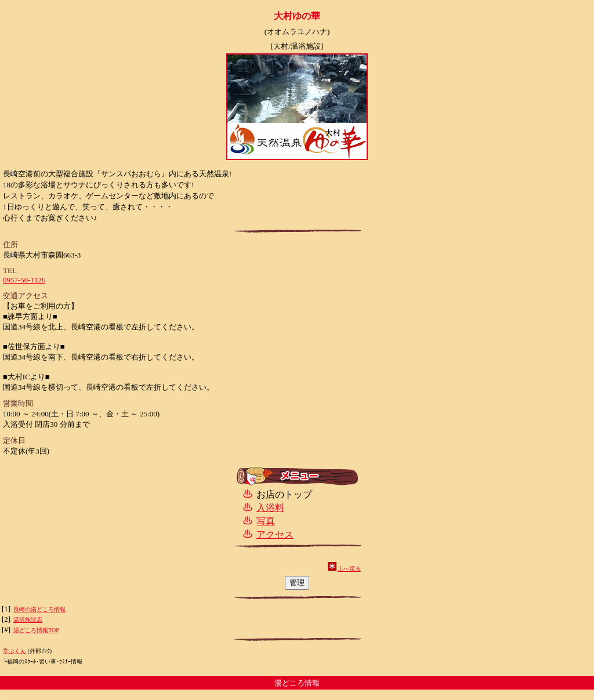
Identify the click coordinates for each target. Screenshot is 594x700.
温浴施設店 (28, 620)
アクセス (275, 534)
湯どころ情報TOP (36, 630)
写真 (266, 521)
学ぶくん (15, 651)
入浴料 (270, 508)
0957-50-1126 (24, 280)
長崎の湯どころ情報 (39, 609)
